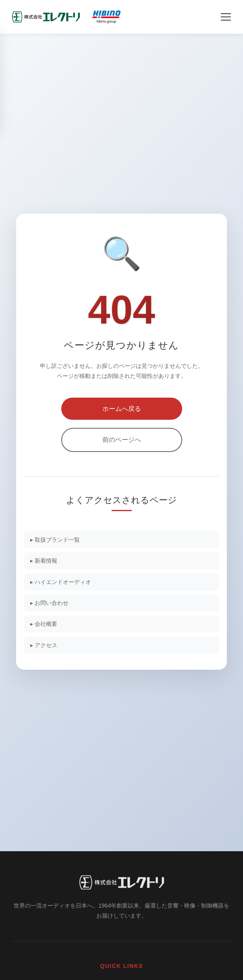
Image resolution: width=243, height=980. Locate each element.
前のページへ (122, 440)
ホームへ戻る (122, 409)
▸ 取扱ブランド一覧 (55, 540)
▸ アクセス (44, 645)
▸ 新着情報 (44, 561)
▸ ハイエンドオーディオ (61, 582)
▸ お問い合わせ (49, 603)
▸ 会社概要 (44, 624)
